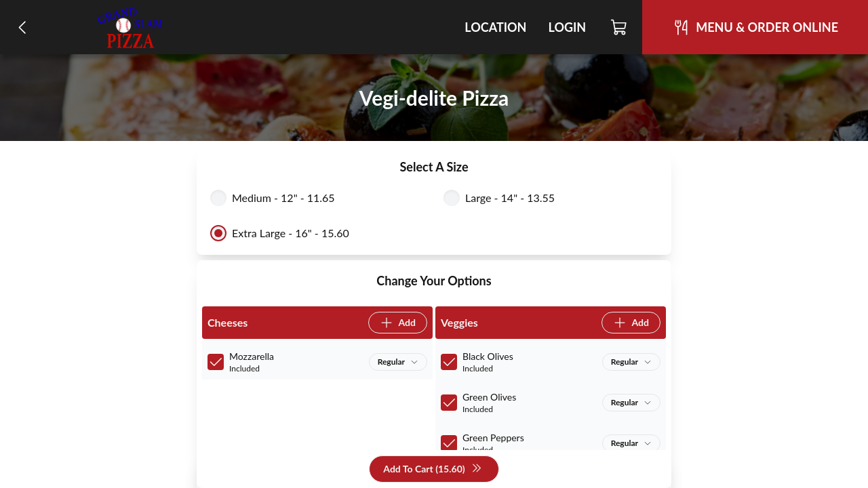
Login (567, 27)
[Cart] (619, 27)
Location (495, 27)
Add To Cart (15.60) (432, 469)
